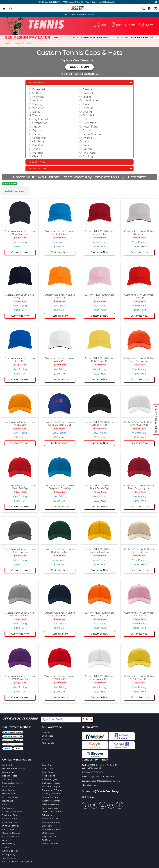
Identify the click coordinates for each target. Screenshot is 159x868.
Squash (87, 149)
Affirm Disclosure (10, 851)
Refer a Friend (49, 776)
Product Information (14, 191)
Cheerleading (91, 101)
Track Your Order (10, 815)
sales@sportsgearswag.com (101, 777)
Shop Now (7, 779)
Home (6, 43)
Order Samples (9, 790)
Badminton (39, 138)
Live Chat (92, 785)
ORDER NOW (79, 67)
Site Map (6, 847)
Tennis (18, 43)
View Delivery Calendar (13, 812)
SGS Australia (48, 743)
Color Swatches (10, 822)
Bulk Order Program (52, 783)
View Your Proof (10, 819)
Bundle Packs (9, 787)
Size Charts (47, 826)
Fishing (37, 134)
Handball (38, 153)
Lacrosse (88, 108)
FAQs (5, 804)
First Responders (50, 808)
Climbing (38, 142)
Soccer (87, 97)
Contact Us (8, 765)
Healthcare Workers (51, 801)
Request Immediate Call (14, 769)
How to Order (9, 801)
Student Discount (50, 797)
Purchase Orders (156, 420)
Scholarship (48, 815)
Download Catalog (51, 822)
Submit (88, 719)
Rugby (36, 127)
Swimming (89, 123)
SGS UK (46, 739)
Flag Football (40, 119)
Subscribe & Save (50, 819)
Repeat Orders (9, 794)
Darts (86, 145)
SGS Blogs (47, 840)
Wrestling (38, 108)
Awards (87, 138)
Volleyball (38, 97)
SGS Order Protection (52, 829)
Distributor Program (52, 787)
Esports (37, 130)
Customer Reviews (11, 833)
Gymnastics (40, 123)
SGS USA (46, 732)
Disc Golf (38, 145)
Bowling (88, 156)
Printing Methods (10, 826)
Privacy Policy (9, 854)
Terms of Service (10, 858)
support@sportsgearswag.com (105, 781)
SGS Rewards (48, 833)
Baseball (88, 89)
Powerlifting (90, 127)
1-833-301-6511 (97, 772)
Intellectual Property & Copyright (18, 862)
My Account (8, 808)
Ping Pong (89, 153)
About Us (7, 840)
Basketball (39, 89)
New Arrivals (8, 772)
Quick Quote (48, 765)
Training (37, 104)
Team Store (47, 769)
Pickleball (89, 115)
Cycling (87, 112)
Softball (37, 93)
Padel (86, 142)
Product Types (37, 162)
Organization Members (53, 812)
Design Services (10, 776)
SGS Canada (48, 736)
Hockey (37, 101)
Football (88, 93)
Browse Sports (37, 82)
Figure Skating (92, 134)
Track (86, 104)
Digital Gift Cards (50, 844)
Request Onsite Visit (51, 837)
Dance (36, 112)
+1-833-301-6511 (90, 15)
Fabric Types (8, 829)
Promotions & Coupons (53, 790)
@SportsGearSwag (107, 791)
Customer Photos (11, 837)
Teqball (37, 149)
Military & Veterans (51, 804)
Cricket (87, 130)
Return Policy (9, 844)
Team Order (48, 772)
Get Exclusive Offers (20, 719)
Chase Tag (39, 156)
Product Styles (37, 168)
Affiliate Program (50, 779)
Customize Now (20, 252)
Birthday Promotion (52, 794)
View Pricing (20, 242)
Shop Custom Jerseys (12, 783)
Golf (85, 119)
